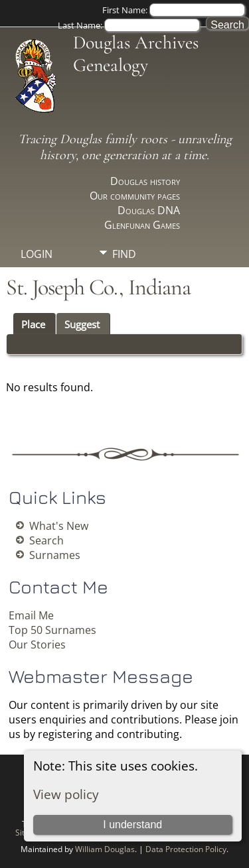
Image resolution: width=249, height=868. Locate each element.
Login (37, 254)
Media (128, 277)
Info (124, 299)
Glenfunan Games (142, 225)
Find (124, 254)
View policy (66, 794)
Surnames (55, 555)
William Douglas (105, 849)
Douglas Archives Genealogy (136, 54)
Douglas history (145, 181)
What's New (59, 526)
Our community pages (135, 196)
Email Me (31, 615)
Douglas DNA (149, 210)
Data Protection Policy (186, 849)
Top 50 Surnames (52, 630)
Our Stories (37, 645)
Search (46, 540)
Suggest (82, 324)
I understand (132, 825)
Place (33, 324)
